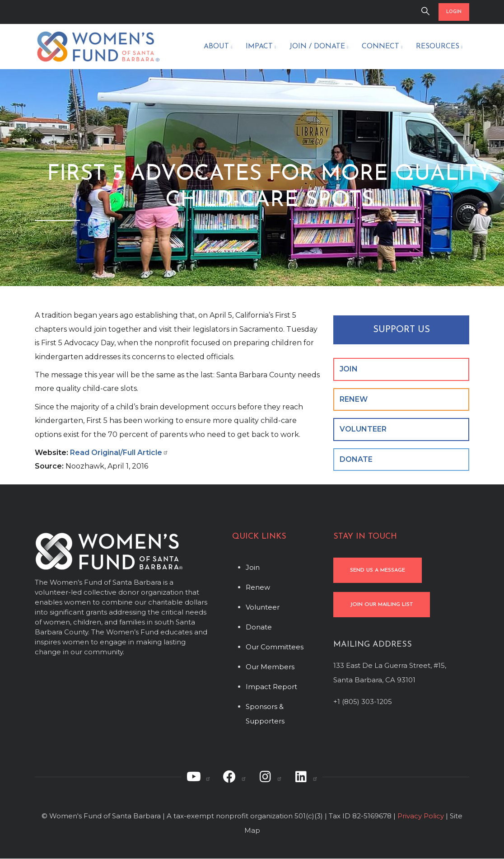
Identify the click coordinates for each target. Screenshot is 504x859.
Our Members (270, 667)
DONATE (356, 459)
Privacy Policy (421, 816)
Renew (258, 587)
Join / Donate (319, 47)
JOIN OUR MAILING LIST (382, 605)
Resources (439, 47)
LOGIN (454, 12)
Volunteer (263, 607)
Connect (382, 47)
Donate (259, 627)
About (218, 47)
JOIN (349, 369)
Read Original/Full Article (119, 453)
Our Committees (275, 647)
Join (253, 567)
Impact (261, 47)
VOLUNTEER (363, 429)
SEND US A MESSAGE (378, 570)
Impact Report (271, 687)
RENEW (354, 399)
